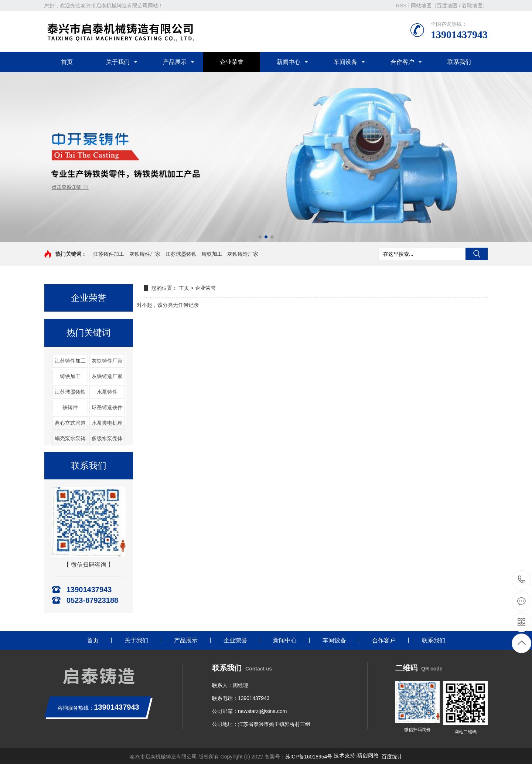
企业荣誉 (232, 62)
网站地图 (421, 6)
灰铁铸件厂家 (145, 254)
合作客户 (402, 62)
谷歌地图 (472, 6)
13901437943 (522, 580)
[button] (260, 237)
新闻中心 (289, 62)
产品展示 (175, 62)
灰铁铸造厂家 (243, 254)
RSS (401, 6)
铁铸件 (70, 407)
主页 (184, 288)
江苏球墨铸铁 (181, 254)
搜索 (477, 254)
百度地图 (447, 6)
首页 (67, 62)
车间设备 (345, 62)
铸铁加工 (212, 254)
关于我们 (118, 62)
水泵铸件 (107, 392)
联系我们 (459, 62)
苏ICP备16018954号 (309, 757)
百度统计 (392, 757)
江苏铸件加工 (109, 254)
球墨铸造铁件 (107, 407)
